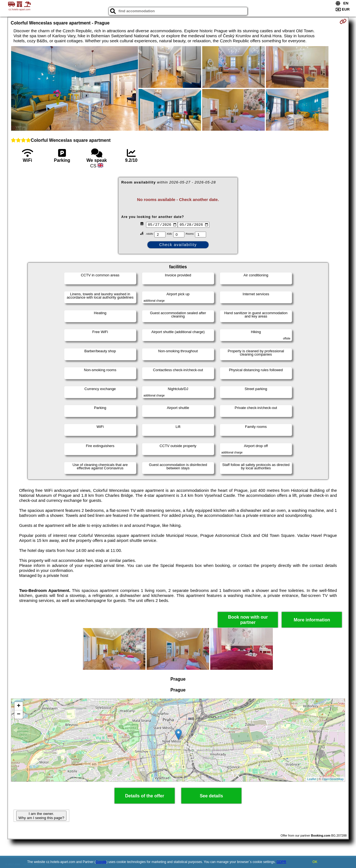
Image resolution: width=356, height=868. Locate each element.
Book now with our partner (248, 620)
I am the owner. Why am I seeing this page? (41, 816)
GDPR (281, 862)
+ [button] (18, 706)
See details (211, 796)
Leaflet (312, 779)
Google (101, 862)
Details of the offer (145, 796)
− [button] (18, 715)
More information (312, 620)
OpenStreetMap (333, 779)
